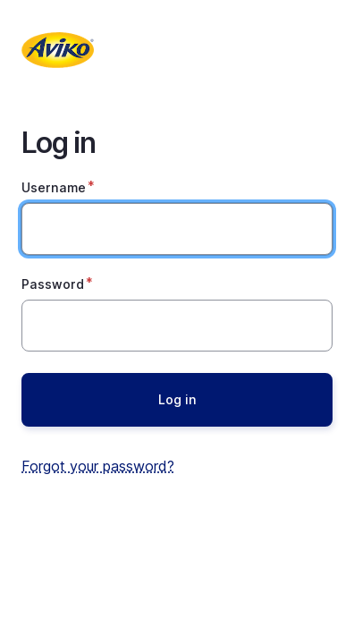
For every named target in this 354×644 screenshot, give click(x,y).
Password (53, 284)
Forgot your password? (98, 466)
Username (54, 187)
